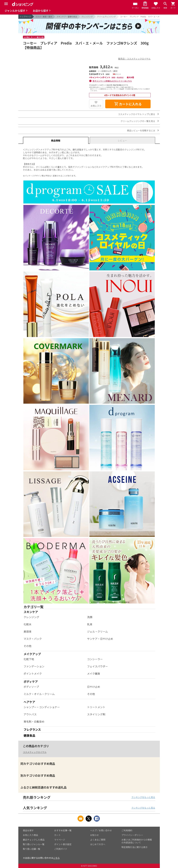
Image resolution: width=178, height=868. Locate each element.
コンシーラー (95, 659)
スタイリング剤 (96, 714)
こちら (57, 858)
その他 (28, 646)
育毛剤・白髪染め (34, 721)
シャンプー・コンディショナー (42, 707)
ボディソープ (31, 687)
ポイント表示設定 (63, 844)
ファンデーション (34, 666)
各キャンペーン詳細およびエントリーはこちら (112, 81)
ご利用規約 (127, 830)
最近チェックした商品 (34, 840)
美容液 (28, 631)
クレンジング (87, 17)
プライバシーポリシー (132, 835)
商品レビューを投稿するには (141, 130)
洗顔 (90, 617)
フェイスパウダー (97, 666)
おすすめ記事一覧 (63, 830)
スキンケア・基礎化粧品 (67, 17)
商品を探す (28, 830)
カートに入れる (128, 104)
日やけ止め (94, 687)
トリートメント (96, 707)
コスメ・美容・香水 (44, 17)
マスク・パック (33, 639)
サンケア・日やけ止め (100, 639)
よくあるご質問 (98, 840)
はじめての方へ (98, 844)
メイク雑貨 (94, 673)
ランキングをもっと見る (143, 797)
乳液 (90, 624)
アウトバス (30, 714)
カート (58, 835)
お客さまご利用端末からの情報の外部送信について (137, 841)
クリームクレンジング (106, 17)
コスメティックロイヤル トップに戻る (137, 114)
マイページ (60, 840)
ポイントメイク (33, 673)
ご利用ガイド (61, 849)
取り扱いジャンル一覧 (34, 844)
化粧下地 (29, 659)
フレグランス (32, 729)
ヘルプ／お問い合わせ (101, 830)
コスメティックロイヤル (35, 752)
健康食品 (29, 735)
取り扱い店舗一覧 (32, 849)
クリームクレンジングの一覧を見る (138, 121)
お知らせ (95, 835)
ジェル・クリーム (97, 631)
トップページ (25, 17)
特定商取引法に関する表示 (135, 847)
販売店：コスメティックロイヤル (134, 59)
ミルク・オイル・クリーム (39, 694)
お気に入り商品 (31, 835)
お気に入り (96, 106)
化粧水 (28, 624)
